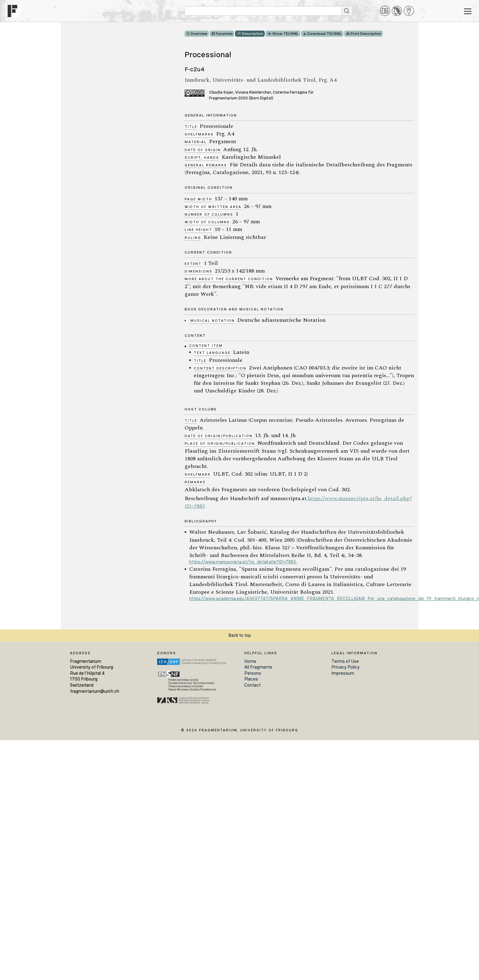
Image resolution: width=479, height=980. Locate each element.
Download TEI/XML (324, 34)
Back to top (240, 635)
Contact (252, 685)
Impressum (343, 673)
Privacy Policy (346, 667)
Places (251, 679)
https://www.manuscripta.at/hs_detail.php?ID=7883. (243, 562)
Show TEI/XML (286, 34)
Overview (199, 34)
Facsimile (224, 34)
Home (250, 661)
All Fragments (258, 667)
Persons (253, 673)
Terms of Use (345, 661)
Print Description (366, 34)
